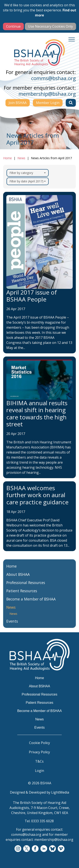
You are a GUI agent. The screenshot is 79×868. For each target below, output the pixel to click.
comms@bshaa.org (54, 78)
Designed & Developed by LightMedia (39, 792)
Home (7, 158)
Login (39, 771)
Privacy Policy (39, 752)
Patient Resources (22, 594)
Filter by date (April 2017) (28, 181)
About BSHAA (18, 578)
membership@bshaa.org (47, 94)
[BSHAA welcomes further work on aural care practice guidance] (39, 516)
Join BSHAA (18, 103)
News (21, 158)
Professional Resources (26, 586)
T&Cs (39, 761)
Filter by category (28, 173)
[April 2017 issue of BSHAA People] (39, 273)
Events (12, 625)
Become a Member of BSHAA (31, 603)
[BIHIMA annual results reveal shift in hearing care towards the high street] (39, 417)
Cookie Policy (39, 743)
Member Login (48, 103)
